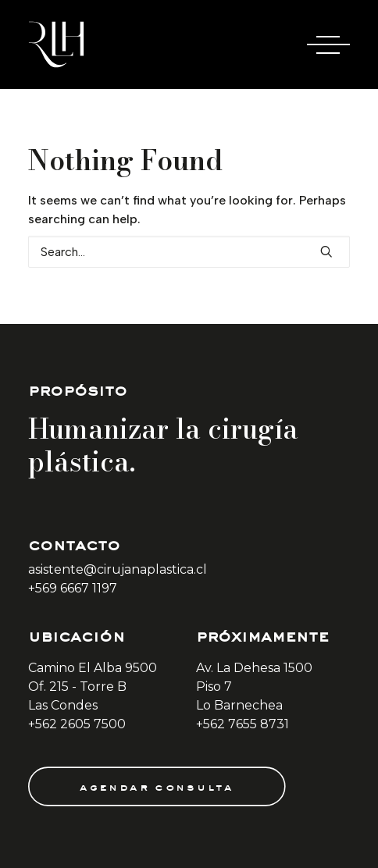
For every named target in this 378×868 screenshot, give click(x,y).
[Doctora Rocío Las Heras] (56, 44)
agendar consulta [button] (157, 786)
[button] (326, 251)
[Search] (189, 252)
